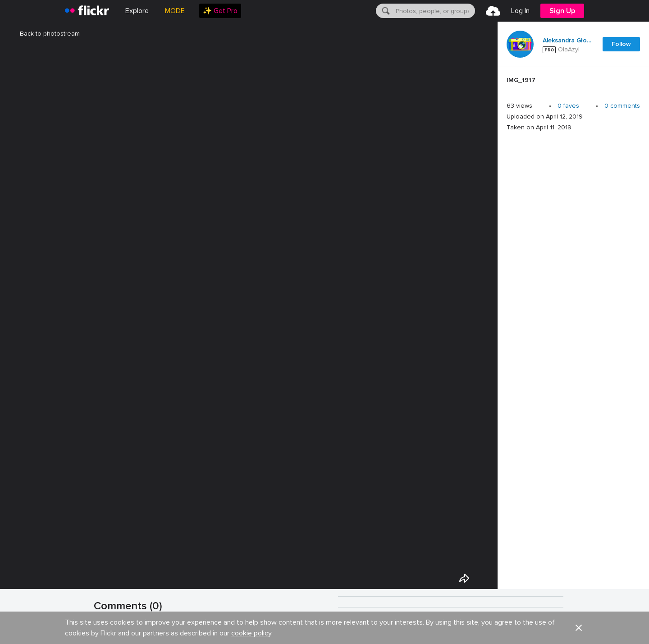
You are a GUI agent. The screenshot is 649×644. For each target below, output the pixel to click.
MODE (175, 11)
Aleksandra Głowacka (567, 41)
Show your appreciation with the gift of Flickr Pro (194, 632)
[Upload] (493, 11)
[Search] (385, 11)
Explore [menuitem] (137, 11)
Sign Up (562, 11)
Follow (621, 44)
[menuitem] (220, 11)
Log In (520, 11)
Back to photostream (44, 34)
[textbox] (434, 11)
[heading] (87, 11)
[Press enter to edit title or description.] (573, 82)
